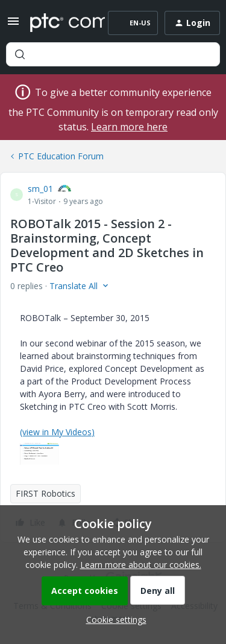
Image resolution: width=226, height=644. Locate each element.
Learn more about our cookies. (141, 565)
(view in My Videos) (57, 432)
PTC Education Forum (61, 156)
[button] (13, 25)
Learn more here (129, 127)
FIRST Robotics (46, 493)
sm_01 (40, 189)
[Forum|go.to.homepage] (59, 23)
